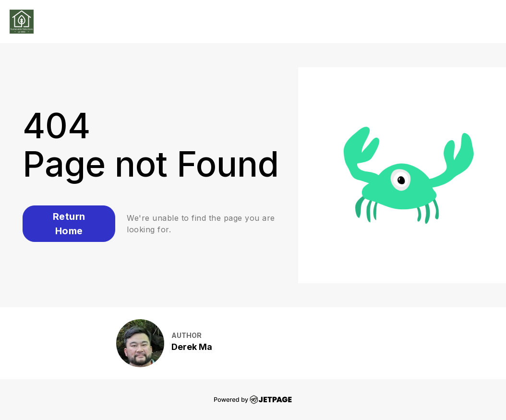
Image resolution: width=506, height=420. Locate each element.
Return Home (69, 224)
